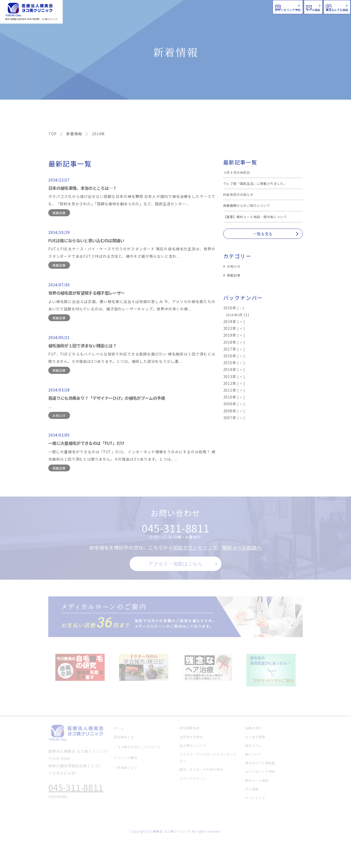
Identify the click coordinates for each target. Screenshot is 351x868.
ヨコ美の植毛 (64, 116)
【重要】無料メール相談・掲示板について (260, 217)
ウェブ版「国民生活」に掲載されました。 (260, 183)
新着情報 (225, 116)
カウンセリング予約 (193, 6)
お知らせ (59, 415)
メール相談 (256, 6)
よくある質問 (195, 116)
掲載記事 (59, 213)
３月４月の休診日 (239, 172)
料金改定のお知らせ (241, 194)
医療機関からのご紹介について (250, 205)
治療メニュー (95, 116)
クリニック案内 (130, 116)
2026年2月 (236, 315)
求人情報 (287, 116)
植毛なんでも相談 (317, 6)
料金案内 (164, 116)
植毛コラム (256, 116)
